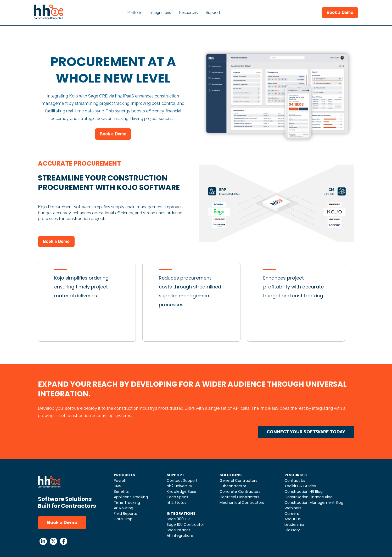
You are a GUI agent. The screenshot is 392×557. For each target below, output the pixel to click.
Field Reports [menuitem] (125, 514)
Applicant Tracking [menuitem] (131, 497)
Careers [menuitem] (292, 514)
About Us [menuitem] (293, 519)
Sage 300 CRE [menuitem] (179, 519)
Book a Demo (62, 522)
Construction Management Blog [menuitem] (314, 503)
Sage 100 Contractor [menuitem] (185, 525)
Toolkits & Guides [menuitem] (300, 486)
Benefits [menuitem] (121, 492)
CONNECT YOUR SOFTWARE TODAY (306, 432)
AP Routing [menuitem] (124, 508)
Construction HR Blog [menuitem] (304, 492)
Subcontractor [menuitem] (233, 486)
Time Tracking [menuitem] (127, 503)
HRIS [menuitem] (117, 486)
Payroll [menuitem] (120, 480)
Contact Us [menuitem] (295, 480)
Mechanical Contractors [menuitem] (242, 503)
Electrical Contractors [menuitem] (239, 497)
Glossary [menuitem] (292, 530)
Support (213, 12)
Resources (188, 12)
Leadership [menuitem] (294, 525)
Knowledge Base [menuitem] (181, 492)
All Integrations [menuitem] (180, 536)
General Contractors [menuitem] (238, 480)
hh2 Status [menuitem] (177, 503)
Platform (135, 12)
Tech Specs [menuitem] (177, 497)
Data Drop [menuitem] (123, 519)
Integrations (161, 12)
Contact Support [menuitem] (182, 480)
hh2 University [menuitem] (179, 486)
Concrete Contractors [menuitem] (240, 492)
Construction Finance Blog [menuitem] (309, 497)
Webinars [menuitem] (293, 508)
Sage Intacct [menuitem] (178, 530)
